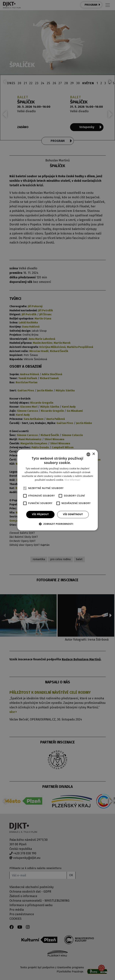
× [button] (94, 454)
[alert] (57, 490)
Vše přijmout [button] (40, 514)
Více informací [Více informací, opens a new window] (72, 480)
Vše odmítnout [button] (73, 514)
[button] (57, 524)
